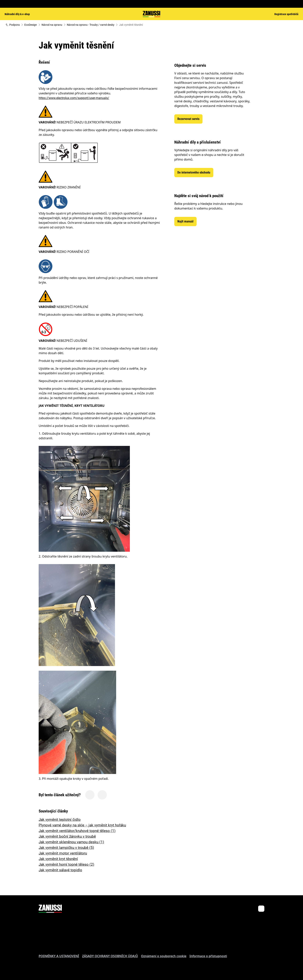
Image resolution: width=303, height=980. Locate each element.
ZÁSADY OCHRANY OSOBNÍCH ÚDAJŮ (110, 956)
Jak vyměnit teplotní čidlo (60, 820)
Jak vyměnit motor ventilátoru (63, 853)
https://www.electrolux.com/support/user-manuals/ (74, 98)
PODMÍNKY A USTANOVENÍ (59, 956)
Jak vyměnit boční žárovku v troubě (67, 836)
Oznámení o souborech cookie (164, 956)
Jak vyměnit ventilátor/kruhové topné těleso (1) (77, 831)
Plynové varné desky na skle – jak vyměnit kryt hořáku (82, 825)
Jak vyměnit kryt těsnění (58, 859)
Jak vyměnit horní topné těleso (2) (66, 864)
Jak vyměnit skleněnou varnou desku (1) (71, 842)
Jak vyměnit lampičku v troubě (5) (66, 848)
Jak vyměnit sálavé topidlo (60, 870)
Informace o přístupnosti (208, 956)
